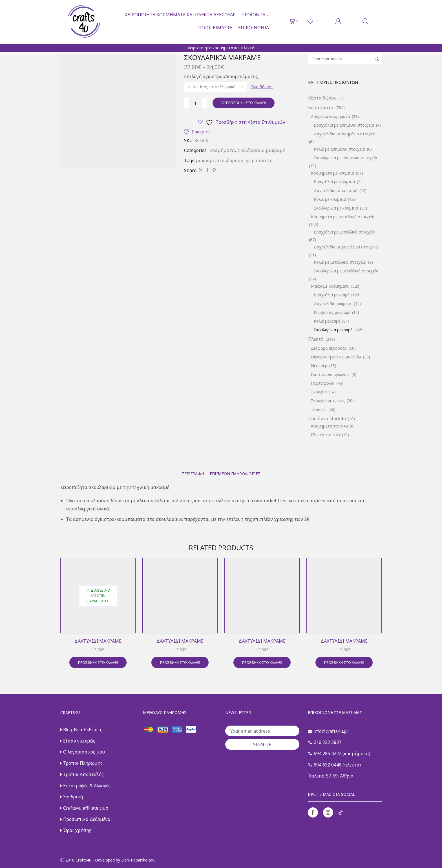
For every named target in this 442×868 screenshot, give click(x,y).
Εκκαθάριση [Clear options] (262, 87)
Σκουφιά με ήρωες (328, 401)
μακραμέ (205, 160)
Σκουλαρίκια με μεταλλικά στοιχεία (346, 271)
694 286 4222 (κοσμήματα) (339, 754)
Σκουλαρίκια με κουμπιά (336, 208)
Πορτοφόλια (323, 383)
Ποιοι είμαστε (215, 28)
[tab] (193, 474)
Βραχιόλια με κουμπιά (334, 182)
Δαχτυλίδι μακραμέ (98, 641)
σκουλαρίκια (230, 160)
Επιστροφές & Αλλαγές (85, 786)
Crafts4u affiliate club (84, 808)
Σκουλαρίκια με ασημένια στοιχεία (345, 158)
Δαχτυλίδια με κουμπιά (336, 190)
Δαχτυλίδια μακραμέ (333, 304)
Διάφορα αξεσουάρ (329, 348)
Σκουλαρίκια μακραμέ (261, 150)
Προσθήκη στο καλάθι (246, 103)
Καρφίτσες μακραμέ (332, 312)
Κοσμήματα (222, 150)
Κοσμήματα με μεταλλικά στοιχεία (343, 217)
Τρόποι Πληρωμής (81, 763)
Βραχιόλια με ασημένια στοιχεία (344, 125)
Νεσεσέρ (319, 366)
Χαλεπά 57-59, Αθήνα (331, 776)
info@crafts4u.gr (328, 731)
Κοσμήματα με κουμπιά (332, 173)
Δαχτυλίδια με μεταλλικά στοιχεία (346, 247)
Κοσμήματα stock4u (329, 426)
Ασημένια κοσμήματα (330, 116)
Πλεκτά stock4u (325, 435)
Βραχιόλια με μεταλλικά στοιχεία (344, 232)
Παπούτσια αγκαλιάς (330, 374)
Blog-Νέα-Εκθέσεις (81, 730)
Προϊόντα (255, 15)
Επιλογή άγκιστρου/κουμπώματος (221, 76)
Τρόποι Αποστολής (82, 774)
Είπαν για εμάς (78, 741)
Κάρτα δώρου (322, 98)
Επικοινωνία (254, 28)
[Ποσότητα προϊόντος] (195, 103)
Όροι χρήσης (76, 830)
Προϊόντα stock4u (327, 418)
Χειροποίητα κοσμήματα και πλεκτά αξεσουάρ (180, 15)
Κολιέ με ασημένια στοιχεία (339, 149)
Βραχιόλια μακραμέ (331, 295)
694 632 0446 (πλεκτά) (335, 765)
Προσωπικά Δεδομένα (85, 819)
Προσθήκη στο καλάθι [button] (98, 662)
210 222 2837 (325, 742)
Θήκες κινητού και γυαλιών (336, 357)
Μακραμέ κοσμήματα (330, 286)
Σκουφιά (319, 392)
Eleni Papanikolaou (138, 860)
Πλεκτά (316, 339)
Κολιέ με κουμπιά (330, 199)
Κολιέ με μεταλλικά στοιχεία (340, 262)
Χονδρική (72, 797)
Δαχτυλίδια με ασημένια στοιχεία (345, 134)
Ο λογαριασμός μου (83, 752)
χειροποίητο (259, 160)
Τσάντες (319, 409)
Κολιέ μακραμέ (327, 321)
